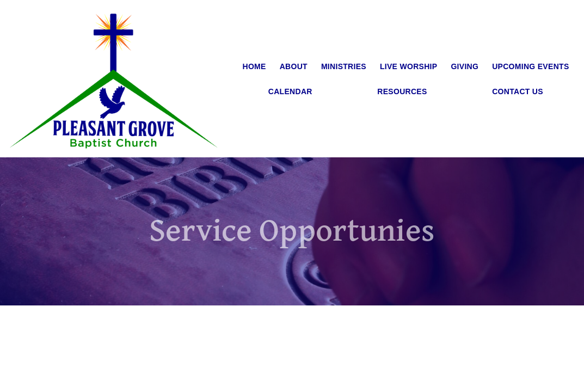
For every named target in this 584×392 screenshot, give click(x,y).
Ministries (344, 66)
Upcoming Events (530, 66)
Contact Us (518, 91)
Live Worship (409, 66)
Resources (402, 91)
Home (254, 66)
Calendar (290, 91)
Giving (465, 66)
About (294, 66)
